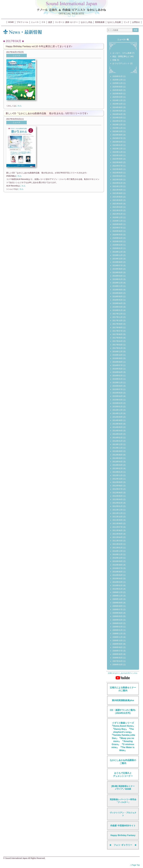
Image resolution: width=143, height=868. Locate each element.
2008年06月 (118, 654)
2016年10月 (118, 355)
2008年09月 (118, 644)
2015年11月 (118, 383)
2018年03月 (118, 307)
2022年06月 (118, 169)
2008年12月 (118, 634)
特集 (114, 60)
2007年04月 (118, 661)
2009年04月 (118, 620)
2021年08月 (118, 193)
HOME (11, 22)
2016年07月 (118, 365)
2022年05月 (118, 173)
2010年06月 (118, 572)
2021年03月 (118, 207)
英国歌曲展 (100, 22)
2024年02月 (118, 121)
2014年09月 (118, 417)
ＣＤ (43, 22)
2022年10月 (118, 155)
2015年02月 (118, 403)
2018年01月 (118, 310)
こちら (19, 106)
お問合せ (136, 22)
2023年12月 (118, 125)
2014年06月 (118, 424)
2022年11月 (118, 152)
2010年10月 (118, 558)
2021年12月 (118, 186)
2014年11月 (118, 413)
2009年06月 (118, 613)
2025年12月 (118, 80)
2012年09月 (118, 482)
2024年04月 (118, 114)
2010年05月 (118, 575)
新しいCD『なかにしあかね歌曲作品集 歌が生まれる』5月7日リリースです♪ (47, 113)
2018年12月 (118, 283)
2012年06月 (118, 493)
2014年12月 (118, 410)
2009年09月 (118, 603)
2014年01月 (118, 441)
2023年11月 (118, 128)
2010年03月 (118, 582)
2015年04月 (118, 396)
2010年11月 (118, 554)
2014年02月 (118, 438)
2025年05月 (118, 94)
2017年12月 (118, 314)
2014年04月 (118, 431)
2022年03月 (118, 180)
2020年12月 (118, 217)
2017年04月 (118, 341)
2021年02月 (118, 210)
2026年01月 (118, 76)
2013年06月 (118, 455)
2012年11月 (118, 475)
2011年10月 (118, 517)
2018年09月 (118, 290)
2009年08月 (118, 606)
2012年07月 (118, 489)
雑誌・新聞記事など (121, 56)
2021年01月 (118, 214)
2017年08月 (118, 327)
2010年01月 (118, 589)
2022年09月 (118, 159)
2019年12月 (118, 252)
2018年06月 (118, 296)
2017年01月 (118, 348)
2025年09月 (118, 87)
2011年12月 (118, 510)
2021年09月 (118, 190)
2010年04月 (118, 578)
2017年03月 (118, 345)
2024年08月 (118, 107)
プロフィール (22, 22)
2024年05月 (118, 111)
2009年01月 (118, 630)
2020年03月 (118, 241)
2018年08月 (118, 293)
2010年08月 (118, 565)
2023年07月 (118, 138)
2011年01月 (118, 548)
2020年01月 (118, 248)
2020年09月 (118, 224)
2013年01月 (118, 472)
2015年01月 (118, 407)
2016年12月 (118, 352)
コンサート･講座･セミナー (66, 22)
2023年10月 (118, 131)
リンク (126, 22)
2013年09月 (118, 451)
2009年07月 (118, 609)
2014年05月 (118, 427)
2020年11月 (118, 221)
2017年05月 (118, 338)
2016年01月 (118, 379)
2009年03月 (118, 623)
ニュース (35, 22)
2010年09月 (118, 561)
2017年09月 (118, 324)
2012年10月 (118, 479)
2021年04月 (118, 204)
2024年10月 (118, 104)
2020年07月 (118, 228)
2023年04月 (118, 142)
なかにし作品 (86, 22)
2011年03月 (118, 541)
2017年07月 (118, 331)
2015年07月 (118, 389)
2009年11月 (118, 596)
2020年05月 (118, 235)
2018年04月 (118, 303)
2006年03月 (118, 665)
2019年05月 (118, 272)
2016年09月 (118, 358)
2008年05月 (118, 658)
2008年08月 (118, 647)
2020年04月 (118, 238)
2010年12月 (118, 551)
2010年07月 (118, 568)
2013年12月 (118, 444)
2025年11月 (118, 83)
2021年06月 (118, 197)
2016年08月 (118, 362)
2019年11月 (118, 255)
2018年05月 (118, 300)
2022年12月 (118, 149)
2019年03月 (118, 276)
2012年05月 (118, 496)
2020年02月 (118, 245)
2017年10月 (118, 321)
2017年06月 (118, 334)
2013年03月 (118, 465)
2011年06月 (118, 530)
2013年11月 (118, 448)
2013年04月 (118, 462)
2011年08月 (118, 523)
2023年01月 (118, 145)
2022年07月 (118, 166)
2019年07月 (118, 265)
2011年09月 (118, 520)
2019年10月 (118, 259)
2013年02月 (118, 468)
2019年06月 (118, 269)
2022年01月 (118, 183)
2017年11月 (118, 317)
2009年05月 (118, 616)
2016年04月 (118, 372)
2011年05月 (118, 534)
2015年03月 (118, 400)
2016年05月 (118, 369)
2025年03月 (118, 97)
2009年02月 (118, 627)
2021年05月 (118, 200)
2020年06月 (118, 231)
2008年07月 (118, 651)
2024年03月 (118, 118)
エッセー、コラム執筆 (122, 53)
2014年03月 (118, 434)
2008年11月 (118, 637)
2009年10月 (118, 599)
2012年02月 (118, 503)
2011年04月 (118, 537)
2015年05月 (118, 393)
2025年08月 (118, 90)
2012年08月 (118, 486)
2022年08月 (118, 162)
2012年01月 (118, 506)
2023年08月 (118, 135)
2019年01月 (118, 279)
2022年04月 (118, 176)
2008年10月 (118, 640)
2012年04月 (118, 499)
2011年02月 (118, 544)
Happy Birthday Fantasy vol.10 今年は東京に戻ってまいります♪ (39, 46)
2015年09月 (118, 386)
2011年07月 (118, 527)
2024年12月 (118, 100)
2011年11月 (118, 513)
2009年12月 (118, 592)
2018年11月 (118, 286)
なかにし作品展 (114, 22)
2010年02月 (118, 585)
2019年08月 (118, 262)
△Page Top (135, 865)
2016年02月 (118, 376)
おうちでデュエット (121, 63)
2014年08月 (118, 420)
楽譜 (50, 22)
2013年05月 (118, 458)
